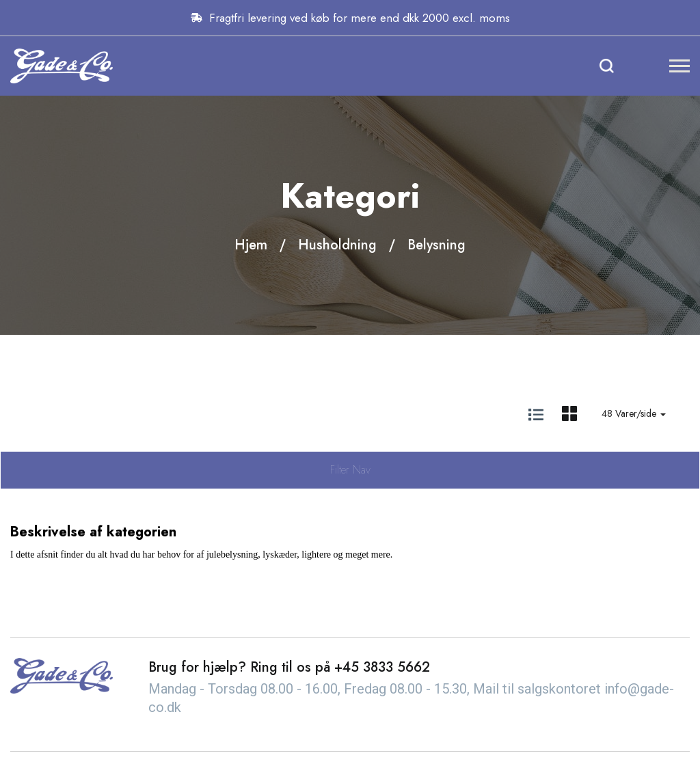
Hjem (251, 245)
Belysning (436, 245)
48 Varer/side (634, 413)
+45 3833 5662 (382, 667)
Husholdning (337, 245)
